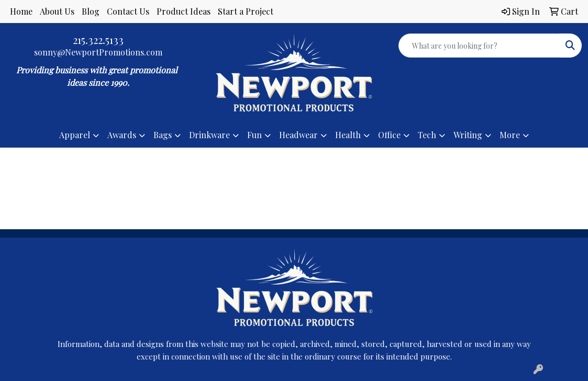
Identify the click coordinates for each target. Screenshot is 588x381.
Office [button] (389, 135)
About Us (57, 11)
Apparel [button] (75, 135)
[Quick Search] (479, 46)
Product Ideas (184, 11)
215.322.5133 (98, 40)
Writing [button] (468, 135)
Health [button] (348, 135)
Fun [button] (254, 135)
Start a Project (246, 11)
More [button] (510, 135)
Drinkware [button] (209, 135)
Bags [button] (163, 135)
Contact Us (128, 11)
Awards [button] (122, 135)
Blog (91, 11)
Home (21, 11)
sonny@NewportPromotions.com (98, 52)
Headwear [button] (298, 135)
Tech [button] (427, 135)
